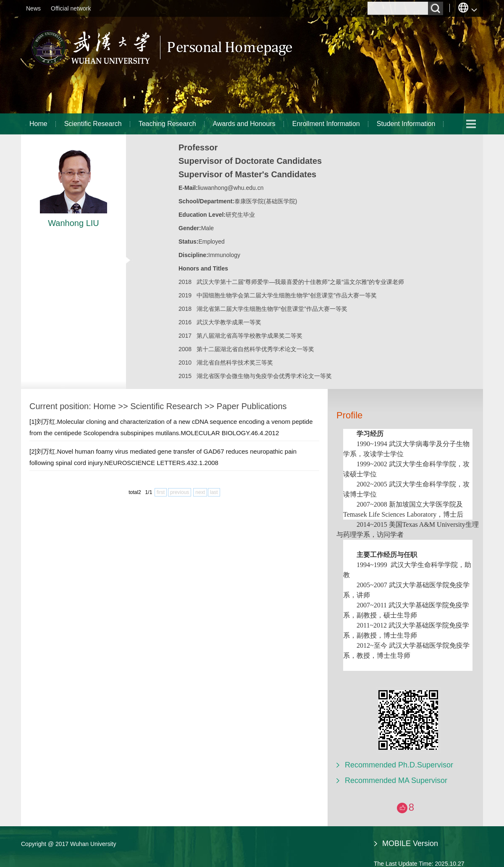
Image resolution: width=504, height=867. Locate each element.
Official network (71, 8)
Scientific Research (93, 124)
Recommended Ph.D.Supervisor (399, 765)
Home (38, 124)
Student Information (406, 124)
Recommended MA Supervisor (396, 780)
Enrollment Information (326, 124)
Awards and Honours (244, 124)
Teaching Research (167, 124)
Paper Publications (252, 406)
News (33, 8)
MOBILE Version (410, 843)
